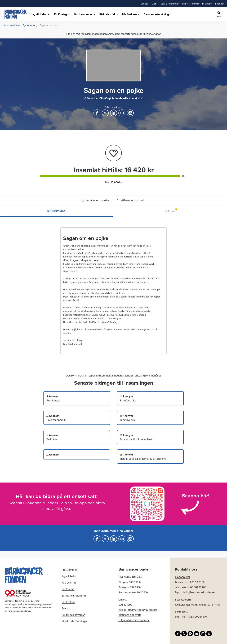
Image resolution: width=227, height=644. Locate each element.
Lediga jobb (125, 604)
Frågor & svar (183, 577)
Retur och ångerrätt (130, 615)
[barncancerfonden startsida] (16, 14)
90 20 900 (142, 592)
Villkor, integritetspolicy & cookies (138, 610)
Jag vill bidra (14, 25)
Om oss (123, 599)
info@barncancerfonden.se (199, 592)
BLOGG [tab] (171, 210)
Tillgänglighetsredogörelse (134, 620)
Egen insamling (30, 25)
